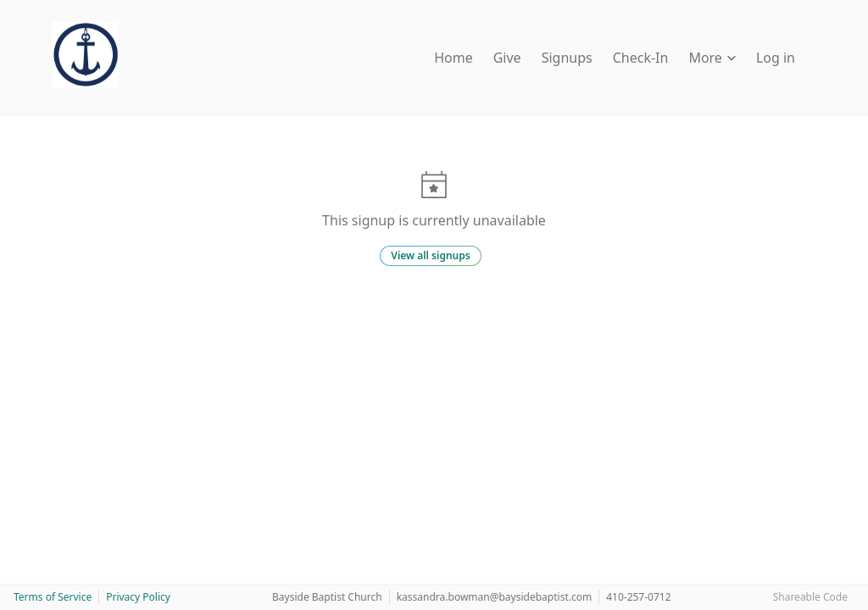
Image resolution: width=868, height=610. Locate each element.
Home (453, 58)
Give (507, 58)
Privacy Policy (138, 597)
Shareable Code (810, 597)
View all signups (430, 255)
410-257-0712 (638, 597)
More (712, 58)
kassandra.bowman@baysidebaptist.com (495, 597)
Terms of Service (53, 597)
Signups (567, 58)
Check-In (641, 58)
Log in (776, 58)
